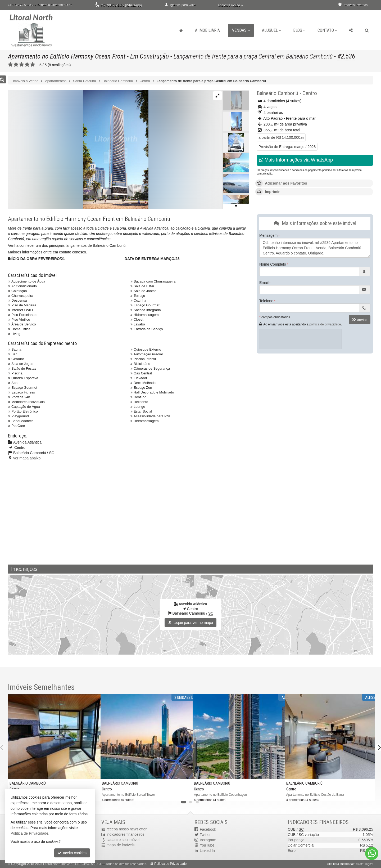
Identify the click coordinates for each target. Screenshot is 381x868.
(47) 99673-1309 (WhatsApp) (121, 5)
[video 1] (190, 512)
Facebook (208, 829)
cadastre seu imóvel (123, 840)
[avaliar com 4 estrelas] (27, 65)
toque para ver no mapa (191, 623)
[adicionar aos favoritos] (184, 794)
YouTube (207, 845)
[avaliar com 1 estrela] (10, 65)
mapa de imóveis (121, 845)
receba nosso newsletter (127, 829)
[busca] (367, 30)
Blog (299, 30)
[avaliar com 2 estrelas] (16, 65)
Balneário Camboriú (277, 93)
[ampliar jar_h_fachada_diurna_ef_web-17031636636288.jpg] (78, 149)
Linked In (207, 851)
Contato (327, 30)
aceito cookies (72, 853)
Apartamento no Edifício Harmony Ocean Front (67, 56)
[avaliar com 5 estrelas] (33, 65)
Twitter (205, 835)
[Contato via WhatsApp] (372, 853)
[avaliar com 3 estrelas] (22, 65)
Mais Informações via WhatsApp (296, 160)
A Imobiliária (207, 30)
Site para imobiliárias (341, 864)
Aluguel (271, 30)
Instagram (208, 840)
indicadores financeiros (126, 835)
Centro (310, 93)
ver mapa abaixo (27, 458)
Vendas (241, 30)
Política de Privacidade (170, 864)
